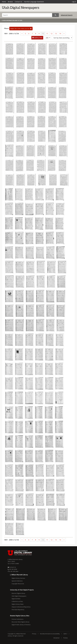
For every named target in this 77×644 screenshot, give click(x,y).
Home (4, 2)
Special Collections (17, 581)
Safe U (65, 634)
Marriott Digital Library (18, 593)
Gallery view (38, 38)
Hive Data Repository (18, 610)
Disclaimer (56, 638)
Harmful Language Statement (34, 2)
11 (47, 34)
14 (60, 34)
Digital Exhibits (16, 599)
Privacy (34, 634)
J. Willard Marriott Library (15, 559)
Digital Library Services (18, 578)
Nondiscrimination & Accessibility (50, 634)
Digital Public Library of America (21, 625)
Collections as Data (17, 601)
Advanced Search (67, 15)
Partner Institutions (17, 619)
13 (56, 34)
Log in (74, 2)
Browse (10, 2)
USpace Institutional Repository (21, 607)
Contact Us (18, 2)
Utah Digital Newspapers (19, 596)
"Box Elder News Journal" (21, 29)
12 (52, 34)
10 (43, 34)
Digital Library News (18, 604)
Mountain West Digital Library (21, 622)
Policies (65, 638)
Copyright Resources (18, 584)
